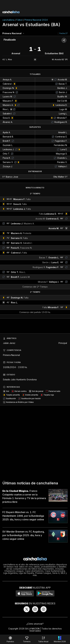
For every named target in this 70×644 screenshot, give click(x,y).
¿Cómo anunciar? (35, 624)
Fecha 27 (63, 33)
